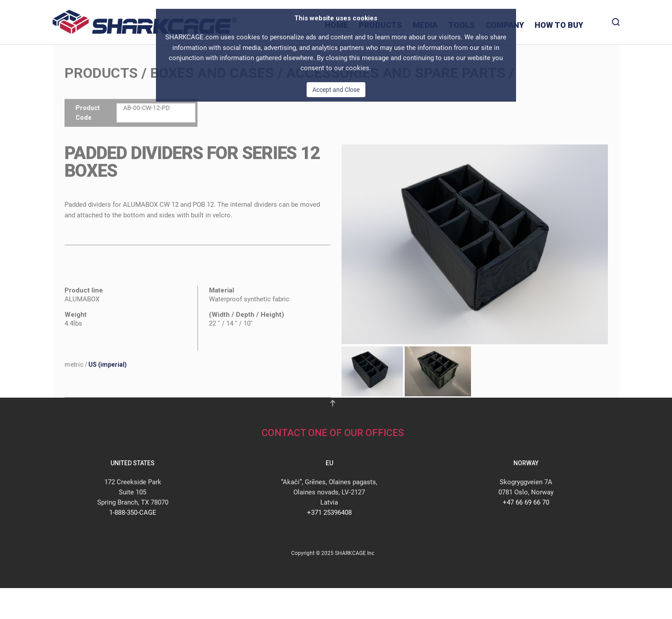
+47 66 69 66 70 (526, 502)
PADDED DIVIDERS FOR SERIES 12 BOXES (192, 162)
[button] (475, 244)
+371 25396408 (329, 513)
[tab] (370, 371)
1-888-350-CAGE (133, 513)
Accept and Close (336, 90)
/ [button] (96, 365)
